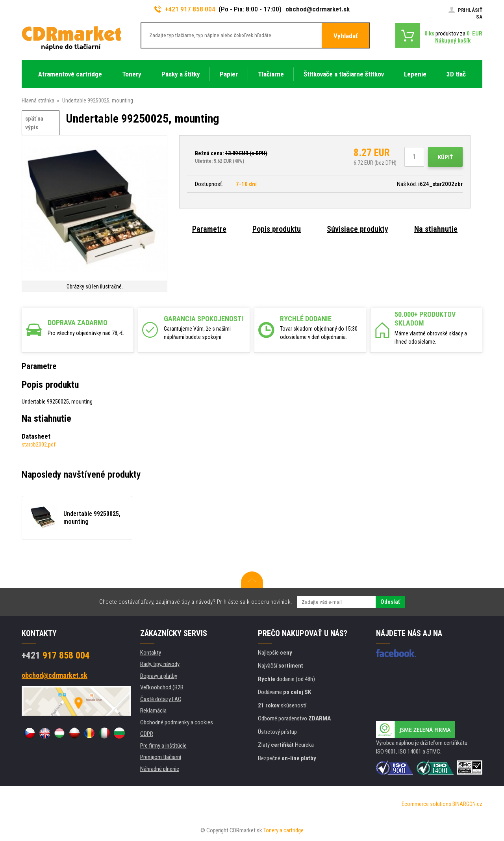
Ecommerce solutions (426, 804)
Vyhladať (346, 36)
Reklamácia (153, 711)
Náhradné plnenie (160, 769)
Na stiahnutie (436, 229)
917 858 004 (56, 655)
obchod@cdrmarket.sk (318, 9)
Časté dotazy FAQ (161, 699)
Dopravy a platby (159, 676)
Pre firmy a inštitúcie (163, 746)
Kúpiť (445, 157)
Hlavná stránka (38, 100)
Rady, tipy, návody (160, 664)
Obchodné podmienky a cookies (177, 722)
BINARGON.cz (467, 804)
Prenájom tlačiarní (161, 757)
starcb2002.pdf (39, 445)
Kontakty (151, 653)
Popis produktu (277, 229)
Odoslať (390, 602)
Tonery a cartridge (283, 830)
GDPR (147, 734)
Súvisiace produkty (358, 229)
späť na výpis (34, 123)
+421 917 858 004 (185, 9)
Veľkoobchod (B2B (162, 687)
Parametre (209, 229)
